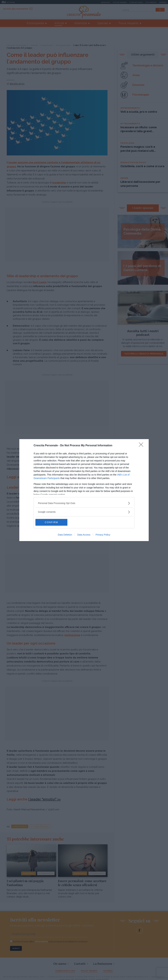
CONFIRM (51, 522)
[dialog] (84, 490)
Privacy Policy (103, 535)
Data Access (84, 535)
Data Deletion (65, 535)
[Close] (142, 446)
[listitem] (84, 503)
